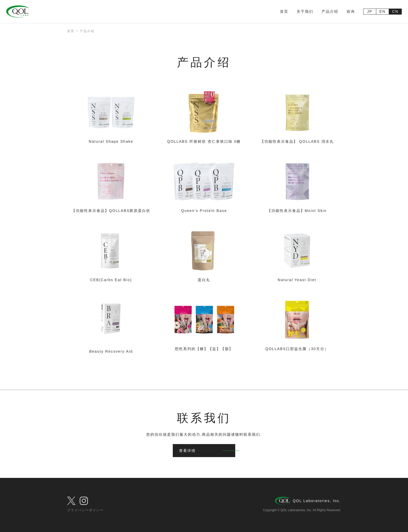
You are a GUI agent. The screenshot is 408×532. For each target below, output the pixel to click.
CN (395, 11)
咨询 (351, 11)
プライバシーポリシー (85, 510)
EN (382, 11)
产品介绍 (330, 11)
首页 (284, 11)
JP (370, 11)
